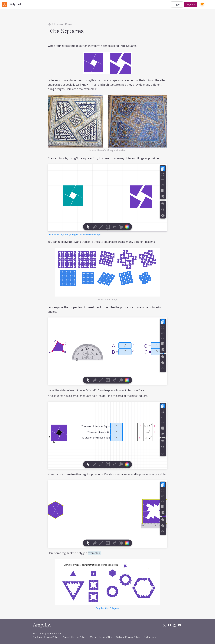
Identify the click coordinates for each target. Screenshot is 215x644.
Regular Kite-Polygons (107, 608)
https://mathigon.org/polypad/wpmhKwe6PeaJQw (74, 234)
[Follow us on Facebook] (169, 625)
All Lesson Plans (60, 24)
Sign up (191, 4)
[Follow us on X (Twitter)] (164, 625)
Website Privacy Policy (128, 637)
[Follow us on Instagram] (175, 625)
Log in (177, 4)
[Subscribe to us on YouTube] (180, 625)
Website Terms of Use (101, 637)
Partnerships (150, 637)
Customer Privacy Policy (46, 637)
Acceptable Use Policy (74, 637)
